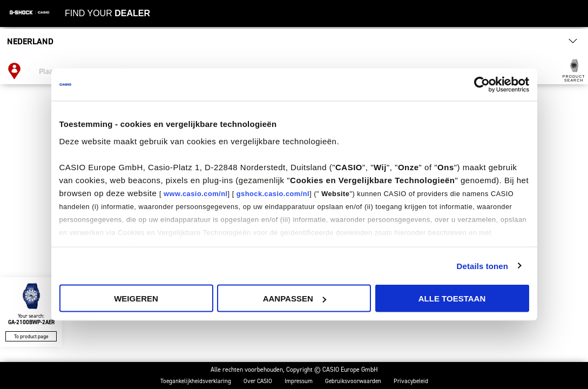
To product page (31, 336)
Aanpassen (295, 299)
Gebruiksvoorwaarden (353, 381)
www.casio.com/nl (195, 193)
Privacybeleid (411, 381)
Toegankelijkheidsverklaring (196, 381)
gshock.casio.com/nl (273, 193)
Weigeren (136, 299)
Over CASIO (258, 381)
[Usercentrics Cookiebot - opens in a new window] (482, 85)
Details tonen (482, 266)
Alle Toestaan (452, 299)
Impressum (299, 381)
